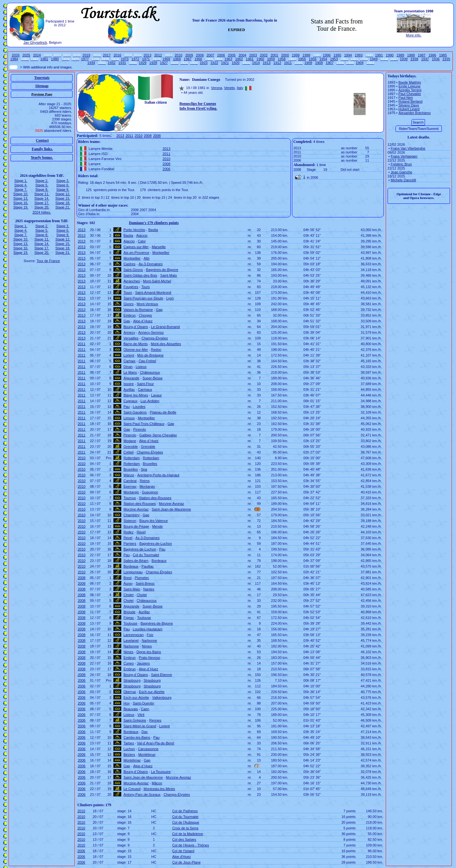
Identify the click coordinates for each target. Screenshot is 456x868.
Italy (240, 88)
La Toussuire (161, 772)
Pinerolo (140, 429)
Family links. (42, 149)
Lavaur (156, 395)
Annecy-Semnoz (151, 332)
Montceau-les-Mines (159, 789)
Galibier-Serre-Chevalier (158, 435)
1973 (124, 59)
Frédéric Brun (401, 164)
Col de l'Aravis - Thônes (191, 845)
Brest (128, 578)
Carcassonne (148, 749)
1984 (14, 59)
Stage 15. (63, 198)
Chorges (145, 315)
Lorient (129, 355)
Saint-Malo (169, 275)
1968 (177, 59)
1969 (166, 59)
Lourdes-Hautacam (148, 629)
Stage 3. (63, 181)
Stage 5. (42, 185)
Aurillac (129, 389)
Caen (145, 709)
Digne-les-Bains (149, 652)
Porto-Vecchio (134, 230)
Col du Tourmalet (146, 555)
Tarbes (129, 743)
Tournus (130, 498)
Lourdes (139, 407)
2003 (253, 55)
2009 (189, 55)
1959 (271, 59)
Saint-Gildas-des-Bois (140, 275)
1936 (436, 59)
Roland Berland (410, 101)
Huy (127, 703)
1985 (443, 55)
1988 (411, 55)
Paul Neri (405, 98)
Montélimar (147, 755)
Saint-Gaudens (135, 412)
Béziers (129, 755)
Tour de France (48, 261)
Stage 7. (21, 190)
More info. (414, 35)
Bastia (153, 230)
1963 (228, 59)
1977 (85, 59)
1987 (421, 55)
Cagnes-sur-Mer (136, 247)
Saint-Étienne (161, 675)
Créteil (129, 452)
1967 (187, 59)
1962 (239, 59)
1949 (374, 59)
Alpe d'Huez (182, 857)
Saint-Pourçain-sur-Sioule (143, 298)
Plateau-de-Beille (163, 412)
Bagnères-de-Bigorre (162, 270)
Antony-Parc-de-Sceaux (142, 794)
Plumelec (142, 578)
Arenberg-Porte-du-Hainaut (158, 475)
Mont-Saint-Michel (157, 281)
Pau (127, 407)
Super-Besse (153, 378)
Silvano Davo (409, 105)
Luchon (129, 749)
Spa (144, 469)
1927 (164, 63)
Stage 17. (42, 203)
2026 (16, 55)
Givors (129, 304)
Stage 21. (63, 207)
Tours (146, 287)
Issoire (129, 384)
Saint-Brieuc (145, 583)
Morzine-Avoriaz (171, 504)
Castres (130, 264)
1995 (337, 55)
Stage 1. (21, 181)
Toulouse (144, 618)
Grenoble (131, 447)
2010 (178, 55)
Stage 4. (21, 185)
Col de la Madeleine (188, 834)
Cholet (129, 595)
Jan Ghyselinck (35, 42)
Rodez (129, 532)
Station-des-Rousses (155, 498)
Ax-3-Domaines (151, 264)
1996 (326, 55)
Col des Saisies (184, 839)
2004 (242, 55)
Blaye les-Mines (136, 395)
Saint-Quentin (143, 703)
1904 (359, 63)
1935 (446, 59)
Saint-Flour (145, 384)
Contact (42, 140)
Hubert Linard (409, 109)
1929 (142, 63)
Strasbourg (132, 680)
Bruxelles (150, 464)
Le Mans (130, 372)
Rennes (155, 720)
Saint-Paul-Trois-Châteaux (144, 424)
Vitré (141, 715)
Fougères (131, 287)
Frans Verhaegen (404, 156)
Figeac (129, 618)
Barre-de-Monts (136, 344)
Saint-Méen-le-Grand (140, 726)
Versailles (131, 338)
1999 (295, 55)
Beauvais (131, 709)
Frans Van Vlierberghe (408, 148)
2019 (86, 55)
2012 (158, 55)
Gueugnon (150, 492)
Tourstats (42, 78)
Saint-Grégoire (135, 720)
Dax (145, 732)
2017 (107, 55)
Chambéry (132, 515)
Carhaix (130, 361)
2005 (232, 55)
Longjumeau (133, 572)
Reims (145, 481)
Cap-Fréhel (147, 361)
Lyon (170, 298)
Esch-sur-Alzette (152, 692)
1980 (55, 59)
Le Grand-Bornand (165, 327)
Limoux (129, 418)
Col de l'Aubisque (186, 822)
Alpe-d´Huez (143, 321)
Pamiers (130, 543)
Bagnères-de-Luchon (156, 543)
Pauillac (148, 566)
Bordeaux (159, 561)
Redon (156, 350)
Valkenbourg (162, 698)
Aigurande (131, 378)
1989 (400, 55)
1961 (250, 59)
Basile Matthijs (410, 82)
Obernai (130, 692)
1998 (306, 55)
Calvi (142, 241)
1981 (44, 59)
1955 (313, 59)
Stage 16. (21, 203)
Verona (216, 88)
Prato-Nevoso (149, 658)
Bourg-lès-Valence (154, 521)
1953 (334, 59)
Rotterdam (132, 458)
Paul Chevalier (410, 94)
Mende (157, 526)
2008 (200, 55)
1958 (282, 59)
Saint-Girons (133, 270)
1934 (91, 63)
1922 (214, 63)
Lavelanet (131, 640)
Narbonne (149, 640)
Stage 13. (21, 198)
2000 (285, 55)
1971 (146, 59)
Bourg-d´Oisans (136, 327)
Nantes (149, 589)
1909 (308, 63)
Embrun (130, 315)
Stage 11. (42, 194)
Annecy (129, 332)
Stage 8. (42, 190)
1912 (277, 63)
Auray (128, 583)
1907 (330, 63)
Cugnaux (130, 401)
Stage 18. (63, 203)
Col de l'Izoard (183, 851)
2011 (129, 136)
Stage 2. (42, 181)
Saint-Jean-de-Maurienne (171, 509)
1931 (122, 63)
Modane (130, 441)
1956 (302, 59)
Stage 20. (42, 207)
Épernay (130, 486)
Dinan (128, 367)
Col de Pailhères (185, 811)
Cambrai (130, 481)
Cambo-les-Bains (137, 737)
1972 (135, 59)
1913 (267, 63)
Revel (141, 532)
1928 (153, 63)
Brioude (130, 612)
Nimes (147, 646)
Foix (150, 635)
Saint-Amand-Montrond (153, 293)
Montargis (147, 486)
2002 (263, 55)
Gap (159, 310)
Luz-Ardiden (150, 401)
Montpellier (161, 253)
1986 (432, 55)
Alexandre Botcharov (415, 113)
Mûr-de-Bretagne (150, 355)
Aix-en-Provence (136, 253)
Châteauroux (150, 372)
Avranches (132, 281)
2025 (26, 55)
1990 (389, 55)
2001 (274, 55)
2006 (221, 55)
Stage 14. (42, 198)
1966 (198, 59)
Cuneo (129, 663)
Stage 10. (21, 194)
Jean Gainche (402, 172)
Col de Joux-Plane (187, 862)
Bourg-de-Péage (136, 526)
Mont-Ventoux (148, 304)
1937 (425, 59)
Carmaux (145, 389)
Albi (147, 258)
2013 (147, 55)
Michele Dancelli (403, 180)
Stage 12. (63, 194)
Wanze (129, 475)
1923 (204, 63)
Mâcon (157, 783)
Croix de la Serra (185, 828)
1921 (225, 63)
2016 (117, 55)
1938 (414, 59)
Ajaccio (142, 235)
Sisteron (130, 521)
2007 (210, 55)
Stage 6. (63, 185)
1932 (111, 63)
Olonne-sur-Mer (136, 350)
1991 (379, 55)
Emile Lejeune (409, 86)
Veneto (229, 88)
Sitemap (42, 86)
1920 (236, 63)
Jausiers (143, 663)
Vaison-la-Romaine (138, 310)
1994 (348, 55)
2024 (37, 55)
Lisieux (141, 367)
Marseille (159, 247)
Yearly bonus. (42, 158)
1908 (319, 63)
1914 (256, 63)
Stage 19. (21, 207)
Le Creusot (132, 789)
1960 (260, 59)
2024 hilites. (42, 212)
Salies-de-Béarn (136, 561)
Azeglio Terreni (410, 90)
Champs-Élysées (155, 338)
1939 (404, 59)
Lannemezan (134, 635)
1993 (358, 55)
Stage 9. (63, 190)
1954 (323, 59)
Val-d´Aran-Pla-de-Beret (156, 743)
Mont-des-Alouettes (166, 344)
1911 (288, 63)
